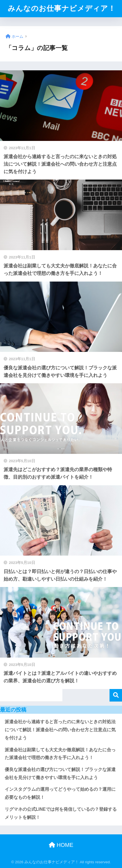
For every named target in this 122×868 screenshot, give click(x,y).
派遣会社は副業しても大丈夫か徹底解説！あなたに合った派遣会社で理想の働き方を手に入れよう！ (60, 754)
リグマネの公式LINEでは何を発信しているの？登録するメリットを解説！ (61, 813)
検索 (116, 695)
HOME (61, 845)
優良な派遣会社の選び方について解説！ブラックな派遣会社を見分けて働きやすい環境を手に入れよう (60, 774)
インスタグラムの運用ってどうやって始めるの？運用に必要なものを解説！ (60, 793)
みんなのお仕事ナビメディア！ (62, 8)
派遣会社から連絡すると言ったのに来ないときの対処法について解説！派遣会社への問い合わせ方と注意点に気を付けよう (60, 730)
